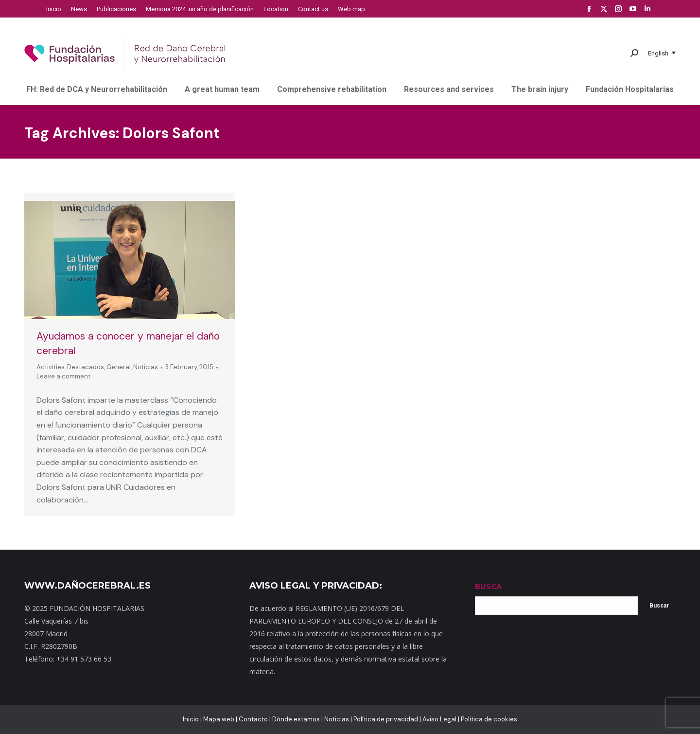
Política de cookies (489, 719)
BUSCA (488, 586)
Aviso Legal (439, 719)
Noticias (146, 367)
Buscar (659, 606)
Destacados (86, 367)
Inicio (191, 719)
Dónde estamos (296, 719)
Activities (51, 367)
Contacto (253, 719)
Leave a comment (63, 376)
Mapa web (219, 719)
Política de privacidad (386, 719)
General (119, 367)
